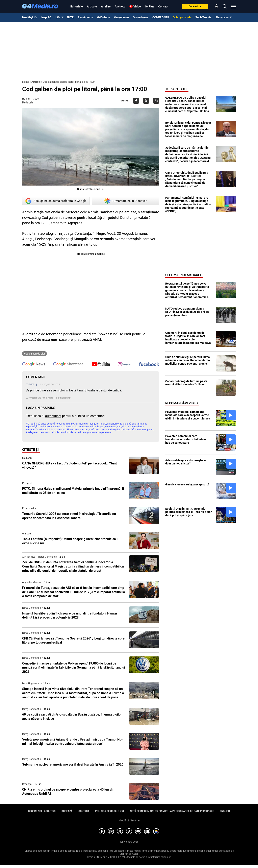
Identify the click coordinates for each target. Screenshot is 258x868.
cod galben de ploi (34, 354)
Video (137, 6)
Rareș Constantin (48, 557)
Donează (195, 6)
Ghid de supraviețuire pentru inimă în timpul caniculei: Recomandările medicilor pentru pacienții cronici (188, 360)
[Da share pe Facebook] (136, 101)
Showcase (222, 17)
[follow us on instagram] (124, 365)
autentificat (53, 416)
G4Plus (150, 6)
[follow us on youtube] (101, 365)
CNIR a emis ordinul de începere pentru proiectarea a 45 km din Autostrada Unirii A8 (68, 792)
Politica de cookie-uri (110, 811)
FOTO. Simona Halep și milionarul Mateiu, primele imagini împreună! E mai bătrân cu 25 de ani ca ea (73, 491)
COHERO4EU (161, 17)
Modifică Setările (129, 820)
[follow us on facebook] (149, 365)
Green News (141, 17)
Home (26, 82)
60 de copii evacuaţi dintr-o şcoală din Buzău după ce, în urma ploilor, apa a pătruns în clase (72, 717)
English (225, 811)
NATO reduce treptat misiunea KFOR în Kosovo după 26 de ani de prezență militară (187, 312)
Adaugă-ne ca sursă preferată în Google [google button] (56, 201)
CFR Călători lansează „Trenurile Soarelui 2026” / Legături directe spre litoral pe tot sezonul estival (73, 641)
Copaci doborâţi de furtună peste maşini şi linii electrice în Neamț (186, 383)
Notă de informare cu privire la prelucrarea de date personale (172, 811)
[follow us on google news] (34, 365)
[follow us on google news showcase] (68, 365)
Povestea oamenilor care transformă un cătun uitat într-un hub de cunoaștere (186, 439)
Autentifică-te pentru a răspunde (48, 398)
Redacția (28, 102)
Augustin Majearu (32, 582)
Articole (92, 6)
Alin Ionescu (29, 557)
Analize (106, 6)
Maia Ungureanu (31, 683)
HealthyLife (30, 17)
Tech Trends (203, 17)
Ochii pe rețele (182, 17)
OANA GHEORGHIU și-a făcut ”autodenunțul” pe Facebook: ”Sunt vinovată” (69, 465)
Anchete (120, 6)
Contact (163, 6)
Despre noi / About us (42, 811)
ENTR (70, 17)
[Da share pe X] (146, 101)
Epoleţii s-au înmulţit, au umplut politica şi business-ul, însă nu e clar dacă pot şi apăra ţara (188, 512)
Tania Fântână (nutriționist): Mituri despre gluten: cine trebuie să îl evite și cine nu (70, 541)
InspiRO (46, 17)
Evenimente (85, 17)
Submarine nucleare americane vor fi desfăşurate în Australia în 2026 (73, 764)
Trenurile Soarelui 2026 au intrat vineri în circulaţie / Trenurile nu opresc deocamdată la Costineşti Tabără (69, 516)
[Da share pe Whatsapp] (156, 101)
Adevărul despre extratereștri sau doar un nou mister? (187, 462)
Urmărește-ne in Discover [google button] (125, 201)
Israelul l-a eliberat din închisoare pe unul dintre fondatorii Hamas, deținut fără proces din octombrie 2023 (70, 616)
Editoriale (77, 6)
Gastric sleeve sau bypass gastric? (187, 484)
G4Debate (104, 17)
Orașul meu (121, 17)
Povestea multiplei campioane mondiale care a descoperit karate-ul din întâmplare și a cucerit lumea (188, 415)
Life (58, 17)
